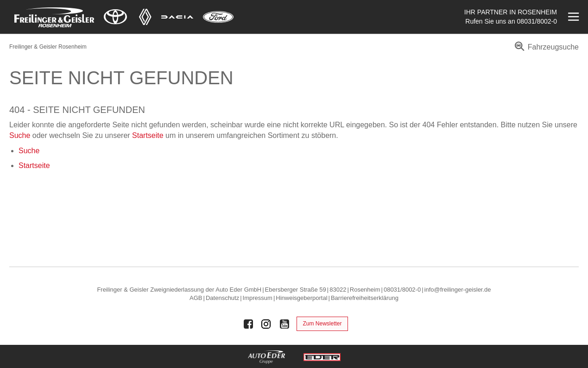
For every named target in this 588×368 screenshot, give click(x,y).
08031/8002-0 (537, 21)
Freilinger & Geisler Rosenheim (48, 47)
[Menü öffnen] (572, 17)
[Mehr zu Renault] (145, 17)
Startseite (148, 135)
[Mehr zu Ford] (218, 17)
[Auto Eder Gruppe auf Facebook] (248, 324)
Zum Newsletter (322, 324)
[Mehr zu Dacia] (177, 17)
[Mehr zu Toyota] (115, 17)
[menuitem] (545, 50)
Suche (20, 135)
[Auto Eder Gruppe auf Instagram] (266, 324)
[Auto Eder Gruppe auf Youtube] (285, 324)
